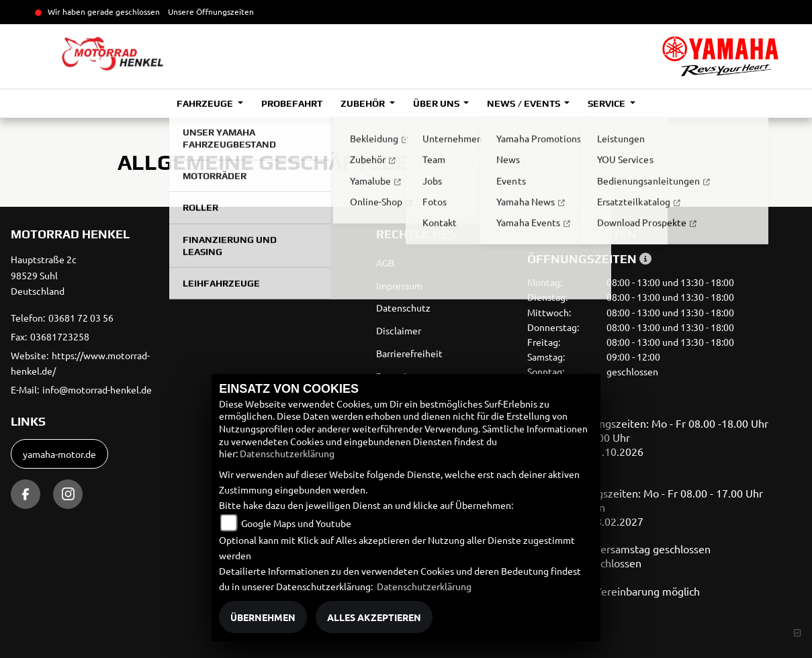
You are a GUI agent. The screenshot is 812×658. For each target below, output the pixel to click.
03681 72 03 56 (81, 318)
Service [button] (607, 103)
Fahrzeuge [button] (206, 103)
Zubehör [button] (364, 103)
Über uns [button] (437, 103)
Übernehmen (263, 617)
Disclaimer (399, 330)
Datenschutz (403, 308)
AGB (385, 263)
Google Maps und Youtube (296, 523)
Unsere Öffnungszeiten (211, 11)
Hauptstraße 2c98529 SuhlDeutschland (44, 275)
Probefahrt (292, 103)
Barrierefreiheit (409, 353)
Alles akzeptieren (374, 617)
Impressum (399, 285)
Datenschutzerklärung (287, 453)
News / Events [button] (524, 103)
